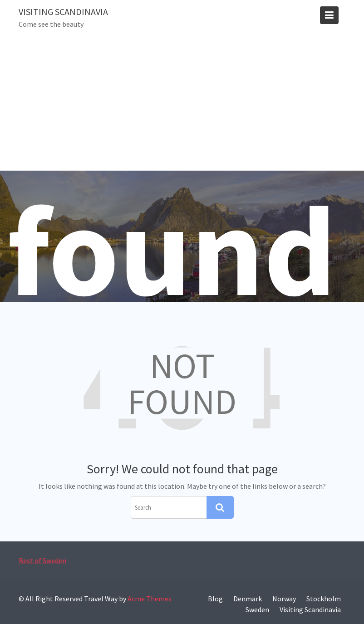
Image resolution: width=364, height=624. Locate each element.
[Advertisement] (182, 103)
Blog (215, 599)
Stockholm (324, 599)
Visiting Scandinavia (63, 12)
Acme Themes (150, 599)
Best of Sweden (44, 560)
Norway (284, 599)
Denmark (248, 599)
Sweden (257, 609)
